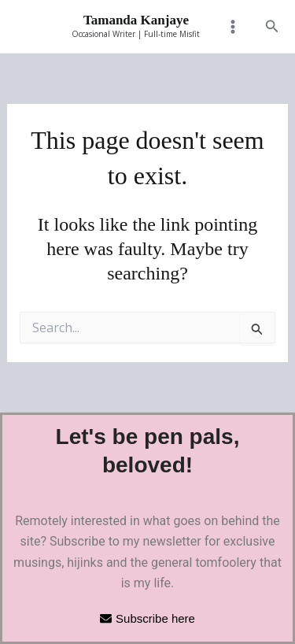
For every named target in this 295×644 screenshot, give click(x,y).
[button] (272, 27)
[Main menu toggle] (232, 27)
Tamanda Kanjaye (136, 20)
